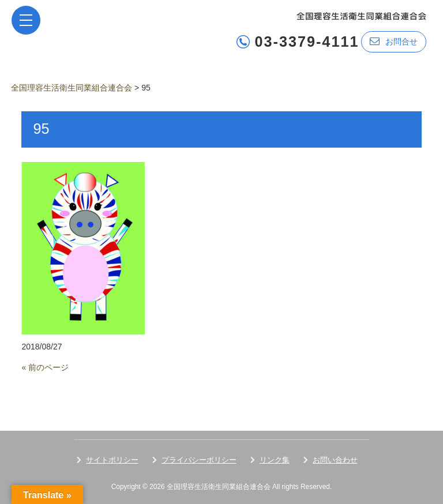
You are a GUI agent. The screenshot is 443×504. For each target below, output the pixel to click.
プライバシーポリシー (199, 460)
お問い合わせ (335, 460)
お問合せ (394, 41)
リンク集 (275, 460)
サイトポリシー (112, 460)
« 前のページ (45, 367)
